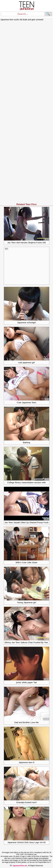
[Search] (23, 14)
